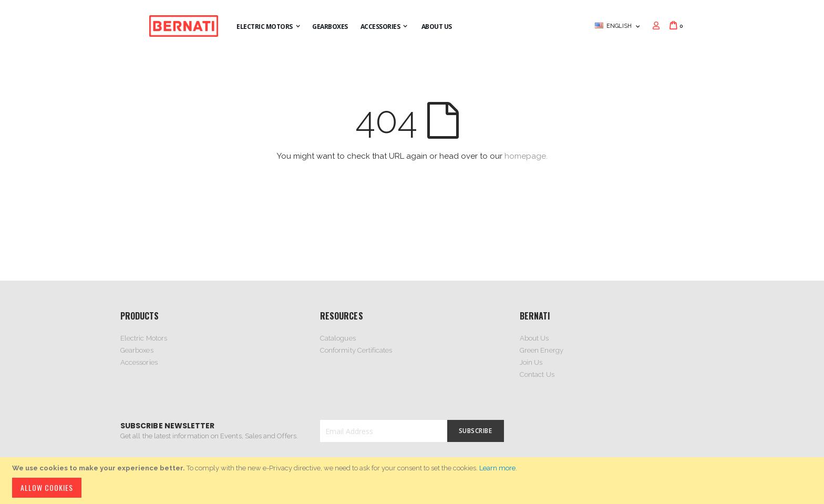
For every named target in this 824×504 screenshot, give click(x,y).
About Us (534, 338)
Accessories (139, 362)
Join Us (531, 362)
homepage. (526, 156)
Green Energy (542, 350)
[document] (414, 481)
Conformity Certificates (356, 350)
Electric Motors (144, 338)
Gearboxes (137, 350)
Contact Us (537, 374)
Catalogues (338, 338)
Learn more (497, 468)
